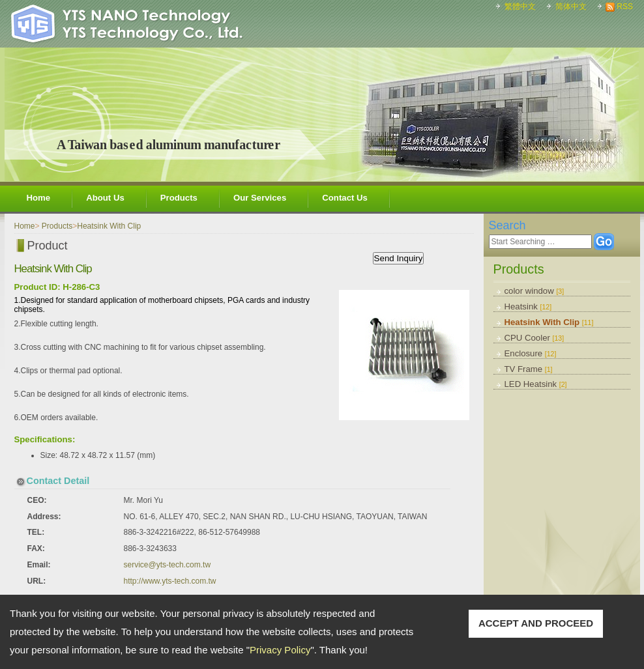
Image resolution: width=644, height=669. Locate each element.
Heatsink (528, 306)
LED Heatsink (536, 384)
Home (39, 198)
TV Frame (529, 369)
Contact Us (345, 198)
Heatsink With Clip (549, 322)
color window (534, 291)
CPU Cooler (534, 338)
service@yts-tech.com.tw (168, 565)
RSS (625, 7)
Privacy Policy (280, 650)
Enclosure (531, 353)
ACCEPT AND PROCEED (536, 623)
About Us (105, 198)
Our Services (260, 198)
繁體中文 (520, 7)
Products (179, 198)
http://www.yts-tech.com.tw (170, 581)
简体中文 (571, 7)
